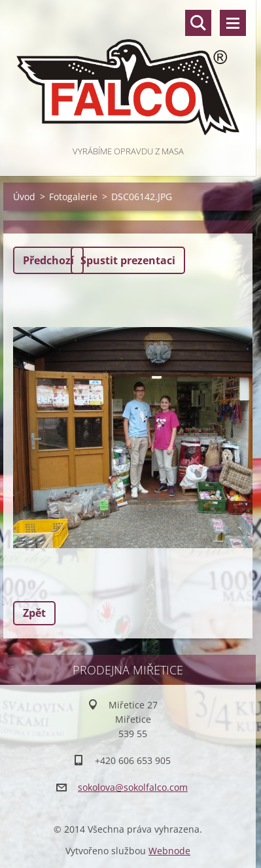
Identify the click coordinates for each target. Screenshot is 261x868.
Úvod (24, 197)
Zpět (34, 613)
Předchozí (48, 260)
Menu (233, 23)
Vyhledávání (198, 23)
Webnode (169, 851)
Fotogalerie (73, 197)
